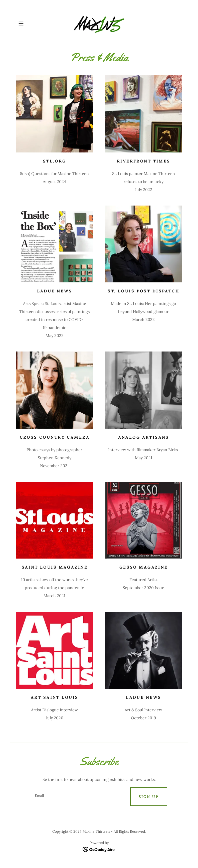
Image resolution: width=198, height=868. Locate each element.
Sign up (149, 797)
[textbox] (77, 797)
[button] (28, 24)
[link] (99, 24)
